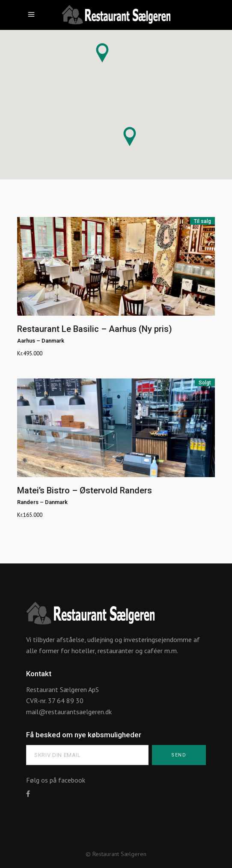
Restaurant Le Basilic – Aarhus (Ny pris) (95, 329)
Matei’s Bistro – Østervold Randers (85, 490)
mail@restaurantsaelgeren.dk (69, 712)
